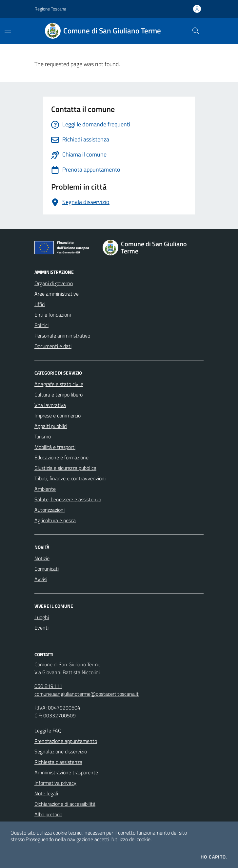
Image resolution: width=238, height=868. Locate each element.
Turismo (43, 436)
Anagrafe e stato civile (59, 384)
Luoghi (42, 617)
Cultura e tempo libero (59, 395)
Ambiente (45, 489)
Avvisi (41, 579)
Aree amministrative (57, 294)
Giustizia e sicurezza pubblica (65, 468)
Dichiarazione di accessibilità (65, 804)
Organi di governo (54, 283)
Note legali (46, 793)
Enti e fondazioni (53, 315)
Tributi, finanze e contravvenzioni (70, 478)
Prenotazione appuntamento (66, 741)
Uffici (40, 304)
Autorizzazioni (50, 510)
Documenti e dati (53, 346)
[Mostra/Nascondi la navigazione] (8, 30)
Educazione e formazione (61, 457)
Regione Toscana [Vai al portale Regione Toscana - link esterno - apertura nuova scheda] (50, 9)
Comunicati (47, 569)
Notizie (42, 558)
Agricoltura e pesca (55, 520)
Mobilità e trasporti (55, 447)
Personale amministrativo (62, 336)
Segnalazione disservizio (61, 751)
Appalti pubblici (51, 426)
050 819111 (48, 686)
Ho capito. (214, 857)
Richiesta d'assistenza (58, 762)
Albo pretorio (48, 814)
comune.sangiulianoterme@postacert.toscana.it (87, 694)
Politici (41, 325)
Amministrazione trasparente (66, 772)
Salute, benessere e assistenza (68, 499)
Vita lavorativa (50, 405)
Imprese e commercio (58, 416)
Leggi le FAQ (48, 730)
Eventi (41, 628)
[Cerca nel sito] (196, 31)
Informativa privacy (55, 783)
